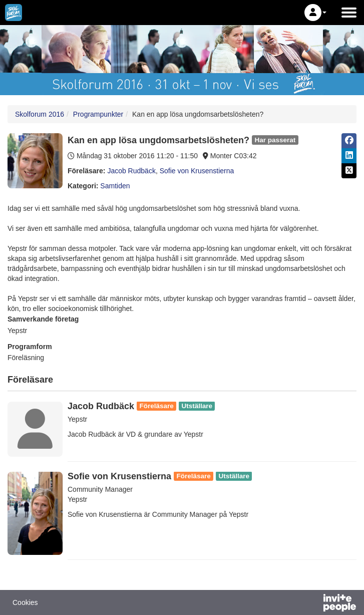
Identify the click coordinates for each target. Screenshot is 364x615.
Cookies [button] (25, 602)
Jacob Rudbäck (131, 171)
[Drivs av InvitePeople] (313, 604)
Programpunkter (98, 114)
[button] (315, 13)
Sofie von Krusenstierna (197, 171)
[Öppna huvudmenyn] (349, 13)
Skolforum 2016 (40, 114)
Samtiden (115, 186)
